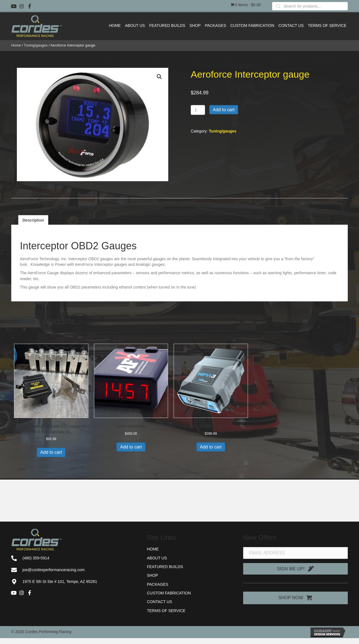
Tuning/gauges (36, 45)
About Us (157, 558)
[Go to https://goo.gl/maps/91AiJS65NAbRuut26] (73, 582)
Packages (158, 584)
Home (16, 45)
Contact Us (160, 602)
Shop (153, 575)
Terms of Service (166, 611)
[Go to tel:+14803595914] (73, 558)
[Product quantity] (198, 110)
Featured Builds (165, 567)
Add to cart (224, 110)
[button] (14, 6)
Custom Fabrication (169, 593)
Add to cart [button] (51, 452)
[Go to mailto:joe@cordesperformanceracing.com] (73, 570)
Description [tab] (33, 220)
